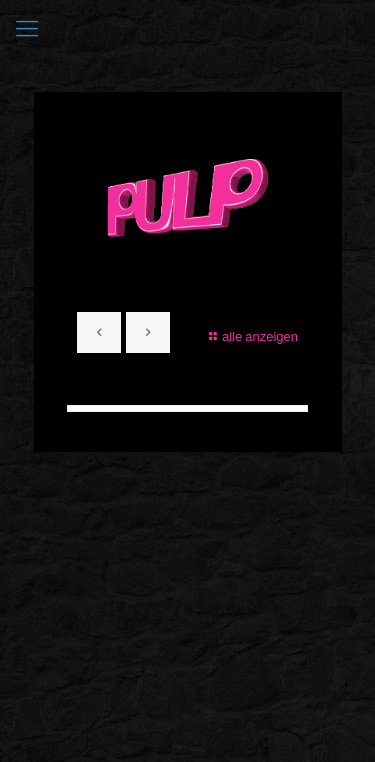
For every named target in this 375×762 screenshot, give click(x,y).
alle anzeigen (251, 336)
